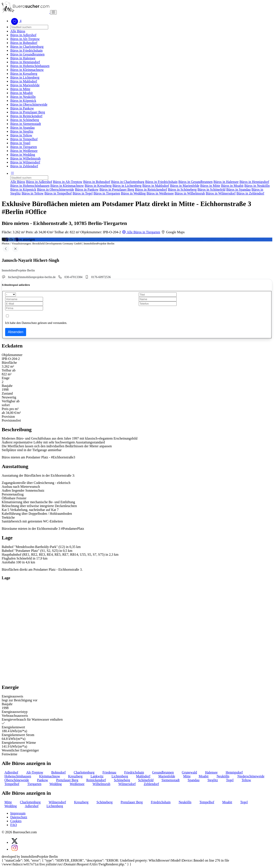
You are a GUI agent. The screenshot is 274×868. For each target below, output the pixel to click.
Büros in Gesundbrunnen (27, 54)
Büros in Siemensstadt (26, 124)
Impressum (18, 813)
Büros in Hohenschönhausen (30, 66)
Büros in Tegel (20, 143)
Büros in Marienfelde (25, 85)
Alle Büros (18, 31)
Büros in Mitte (20, 89)
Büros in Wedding (23, 155)
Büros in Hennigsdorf (25, 62)
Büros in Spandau (22, 128)
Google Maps (173, 232)
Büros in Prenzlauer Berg (28, 112)
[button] (12, 173)
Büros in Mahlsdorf (24, 81)
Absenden (16, 332)
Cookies (16, 821)
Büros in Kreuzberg (24, 74)
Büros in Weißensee (24, 151)
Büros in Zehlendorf (24, 166)
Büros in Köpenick (23, 101)
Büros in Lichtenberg (25, 77)
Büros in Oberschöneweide (29, 104)
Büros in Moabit (22, 93)
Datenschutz (19, 817)
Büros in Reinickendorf (26, 116)
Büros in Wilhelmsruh (25, 158)
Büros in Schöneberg (25, 120)
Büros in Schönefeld (211, 189)
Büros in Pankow (22, 108)
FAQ (14, 825)
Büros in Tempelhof (24, 139)
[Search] (29, 27)
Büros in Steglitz (22, 131)
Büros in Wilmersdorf (25, 162)
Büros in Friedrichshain (26, 50)
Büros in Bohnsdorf (24, 43)
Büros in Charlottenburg (27, 47)
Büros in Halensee (23, 58)
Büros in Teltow (21, 135)
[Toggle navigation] (53, 12)
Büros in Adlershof (23, 35)
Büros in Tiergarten (24, 147)
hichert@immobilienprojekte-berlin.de (32, 277)
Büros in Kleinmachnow (27, 70)
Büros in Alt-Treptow (25, 39)
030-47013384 (73, 277)
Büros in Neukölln (23, 97)
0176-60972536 (101, 277)
